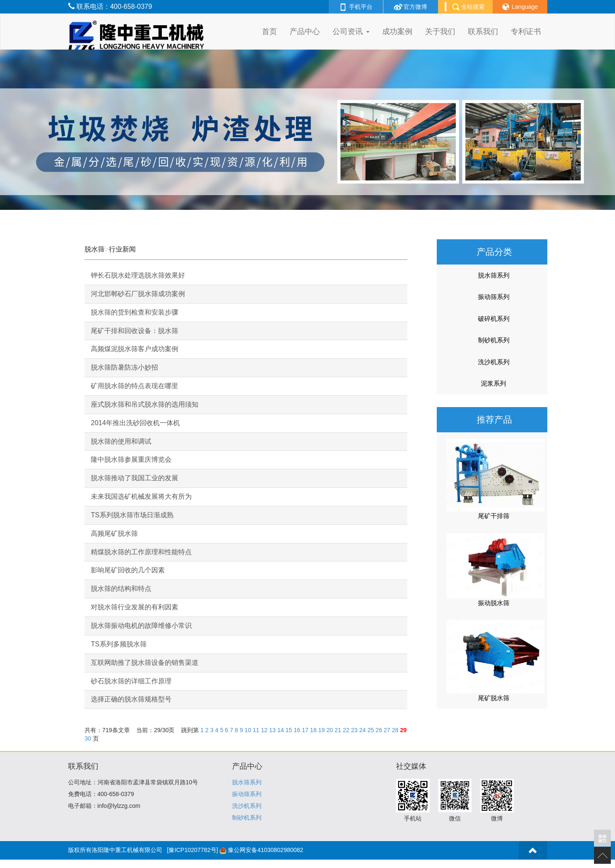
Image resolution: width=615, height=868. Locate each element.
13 (272, 730)
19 (322, 730)
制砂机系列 (494, 340)
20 (330, 730)
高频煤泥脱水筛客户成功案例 (135, 349)
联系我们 (483, 32)
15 (289, 730)
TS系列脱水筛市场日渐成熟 (132, 515)
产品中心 (305, 32)
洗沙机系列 (494, 362)
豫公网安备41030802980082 (265, 850)
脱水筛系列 (494, 275)
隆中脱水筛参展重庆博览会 (131, 459)
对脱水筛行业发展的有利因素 (135, 607)
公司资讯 (351, 32)
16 (297, 730)
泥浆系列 (494, 383)
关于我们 (440, 32)
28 (395, 730)
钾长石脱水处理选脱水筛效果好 (138, 275)
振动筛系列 (494, 297)
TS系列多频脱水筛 (119, 644)
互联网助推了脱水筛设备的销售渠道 (145, 663)
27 (387, 730)
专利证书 (526, 32)
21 (338, 730)
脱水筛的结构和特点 (121, 589)
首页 (269, 32)
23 (354, 730)
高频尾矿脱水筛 (114, 533)
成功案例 (397, 32)
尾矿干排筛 (494, 516)
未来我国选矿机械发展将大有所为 (141, 496)
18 (314, 730)
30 (88, 738)
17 (305, 730)
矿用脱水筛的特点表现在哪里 (135, 386)
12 (264, 730)
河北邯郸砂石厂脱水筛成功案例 (138, 294)
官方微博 (411, 7)
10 (248, 730)
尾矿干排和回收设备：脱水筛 (135, 331)
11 (256, 730)
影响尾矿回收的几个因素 (128, 570)
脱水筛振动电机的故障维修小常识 (141, 626)
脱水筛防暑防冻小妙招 (124, 367)
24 (362, 730)
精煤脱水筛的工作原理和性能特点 (141, 552)
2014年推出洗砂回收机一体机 (135, 423)
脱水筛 (95, 249)
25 (371, 730)
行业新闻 (122, 249)
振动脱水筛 (494, 603)
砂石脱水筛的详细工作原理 (131, 681)
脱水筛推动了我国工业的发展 (135, 478)
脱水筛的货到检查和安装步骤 (135, 312)
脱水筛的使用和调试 (121, 441)
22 (346, 730)
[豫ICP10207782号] (192, 850)
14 (281, 730)
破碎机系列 (494, 319)
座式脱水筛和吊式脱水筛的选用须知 (145, 404)
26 (379, 730)
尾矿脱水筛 (494, 698)
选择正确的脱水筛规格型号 (131, 699)
